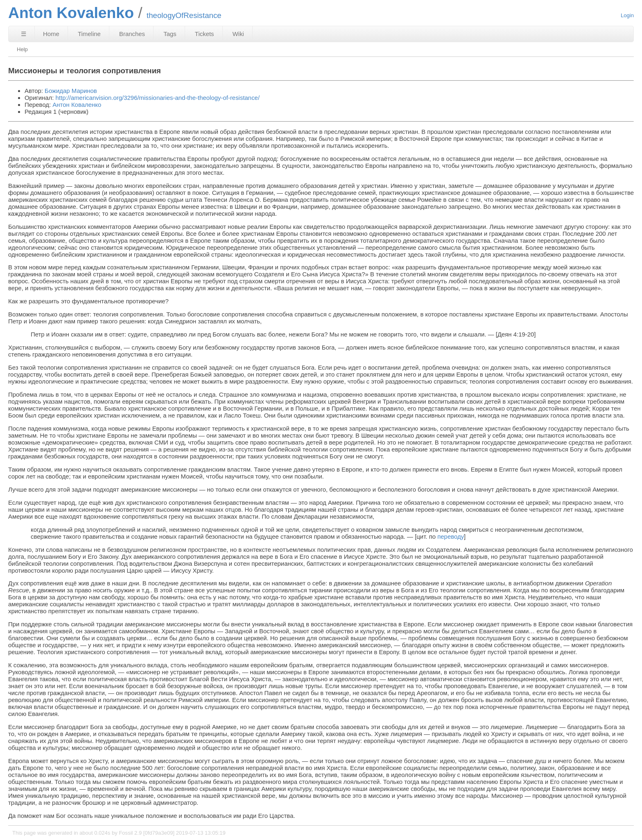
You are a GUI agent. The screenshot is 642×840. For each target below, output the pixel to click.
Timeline (89, 34)
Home (51, 34)
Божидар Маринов (71, 91)
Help (22, 49)
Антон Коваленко (77, 105)
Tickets (205, 34)
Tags (170, 34)
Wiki (238, 34)
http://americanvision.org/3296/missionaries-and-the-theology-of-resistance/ (158, 98)
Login (627, 15)
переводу (451, 536)
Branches (132, 34)
